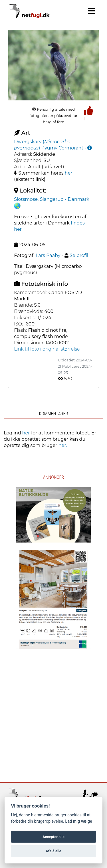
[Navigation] (92, 11)
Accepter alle (53, 837)
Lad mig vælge (78, 821)
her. (63, 445)
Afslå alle (53, 851)
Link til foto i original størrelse (47, 349)
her (69, 173)
